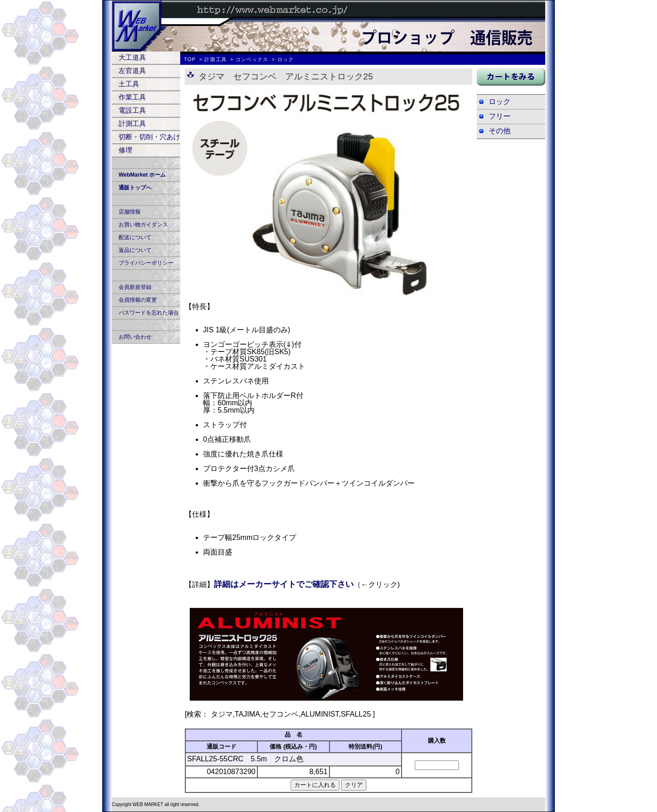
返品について (135, 250)
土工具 (129, 84)
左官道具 (132, 71)
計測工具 (132, 123)
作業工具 (132, 97)
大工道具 (132, 57)
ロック (500, 102)
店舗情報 (130, 212)
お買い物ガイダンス (143, 225)
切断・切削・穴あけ (149, 137)
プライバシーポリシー (146, 263)
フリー (500, 116)
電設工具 (132, 110)
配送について (135, 237)
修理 (125, 150)
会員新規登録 (135, 287)
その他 (500, 131)
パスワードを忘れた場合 (149, 313)
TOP (190, 59)
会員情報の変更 (138, 300)
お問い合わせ (135, 337)
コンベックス (252, 59)
